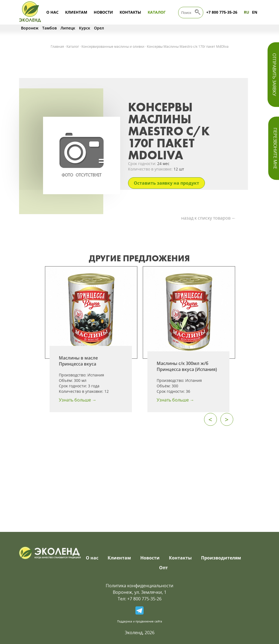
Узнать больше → (78, 400)
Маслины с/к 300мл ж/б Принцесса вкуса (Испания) (187, 366)
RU (247, 12)
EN (255, 12)
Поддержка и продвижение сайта (140, 621)
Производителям (221, 558)
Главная (57, 47)
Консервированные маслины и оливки (113, 47)
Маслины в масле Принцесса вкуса (78, 361)
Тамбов (49, 28)
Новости (103, 12)
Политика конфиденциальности (139, 586)
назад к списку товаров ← (209, 218)
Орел (99, 28)
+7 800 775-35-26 (222, 12)
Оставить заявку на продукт (166, 183)
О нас (52, 12)
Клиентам (76, 12)
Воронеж (30, 28)
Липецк (68, 28)
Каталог (157, 12)
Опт (163, 568)
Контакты (130, 12)
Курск (85, 28)
